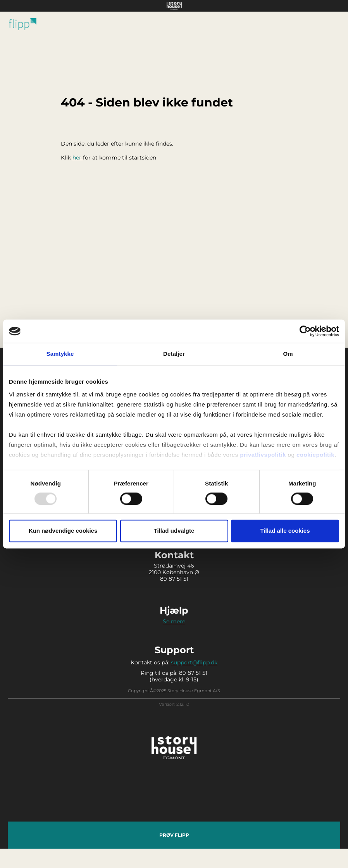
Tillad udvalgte (174, 531)
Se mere (174, 621)
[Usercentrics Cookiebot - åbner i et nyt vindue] (305, 331)
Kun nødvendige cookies (63, 531)
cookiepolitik (315, 455)
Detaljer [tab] (174, 354)
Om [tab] (288, 354)
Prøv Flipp (174, 835)
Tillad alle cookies (285, 531)
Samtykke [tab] (60, 354)
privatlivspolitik (263, 455)
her (78, 158)
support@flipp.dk (194, 662)
